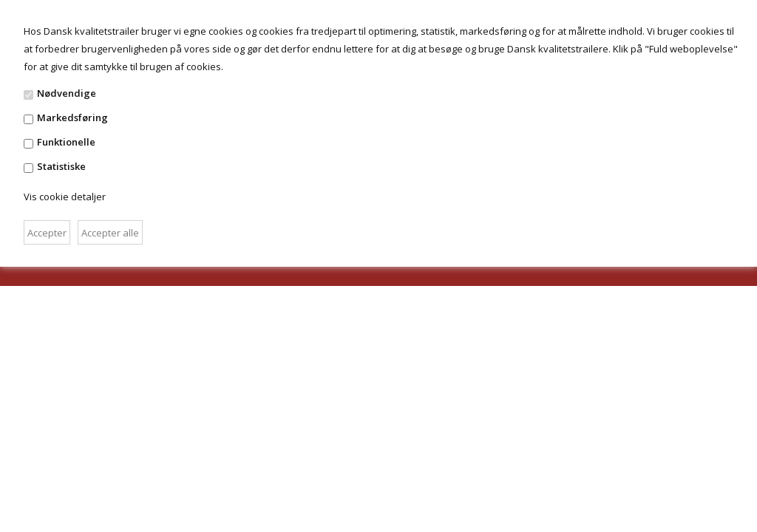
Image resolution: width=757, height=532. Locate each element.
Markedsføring (72, 117)
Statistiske (61, 166)
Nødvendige (67, 93)
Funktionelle (66, 142)
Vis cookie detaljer (65, 197)
